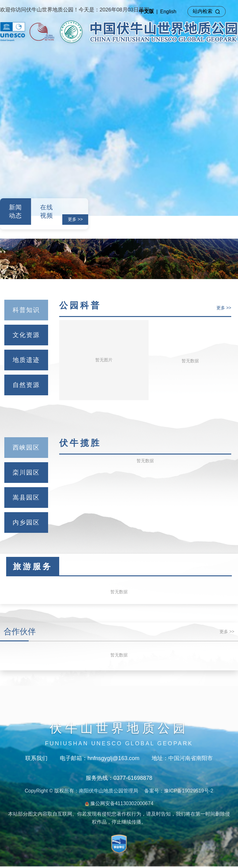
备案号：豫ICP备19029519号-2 (179, 791)
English (168, 12)
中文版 (146, 11)
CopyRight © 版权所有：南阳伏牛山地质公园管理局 (81, 791)
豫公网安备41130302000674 (119, 803)
